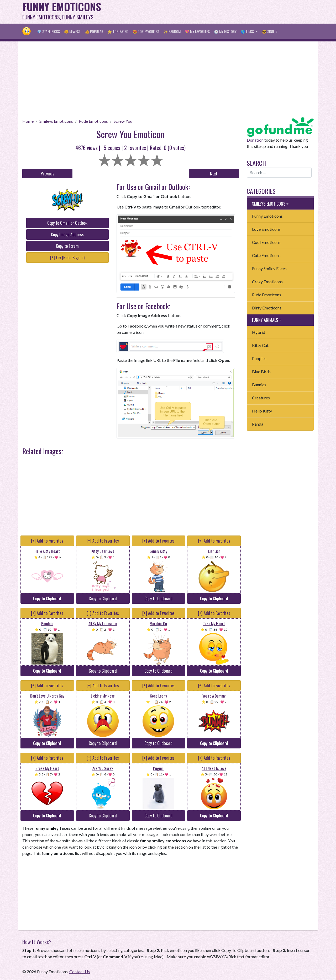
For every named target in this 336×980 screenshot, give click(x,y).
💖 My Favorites (197, 31)
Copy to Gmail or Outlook (67, 223)
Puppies (259, 358)
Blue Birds (261, 371)
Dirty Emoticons (267, 308)
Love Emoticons (266, 229)
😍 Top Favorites (146, 31)
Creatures (261, 398)
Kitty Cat (260, 345)
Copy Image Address (67, 234)
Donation (255, 140)
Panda (258, 424)
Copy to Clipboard (47, 598)
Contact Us (80, 971)
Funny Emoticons (267, 216)
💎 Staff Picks (48, 31)
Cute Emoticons (266, 255)
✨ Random (172, 31)
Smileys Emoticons (56, 121)
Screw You (123, 121)
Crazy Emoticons (267, 282)
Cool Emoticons (266, 242)
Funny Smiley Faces (269, 268)
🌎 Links (248, 31)
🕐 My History (225, 31)
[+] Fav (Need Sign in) (67, 258)
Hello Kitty (262, 411)
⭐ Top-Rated (118, 31)
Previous (48, 174)
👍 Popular (94, 31)
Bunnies (259, 385)
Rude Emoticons (93, 121)
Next (214, 174)
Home (28, 121)
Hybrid (259, 332)
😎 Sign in (270, 31)
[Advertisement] (218, 12)
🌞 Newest (72, 31)
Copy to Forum (67, 246)
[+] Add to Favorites (47, 541)
